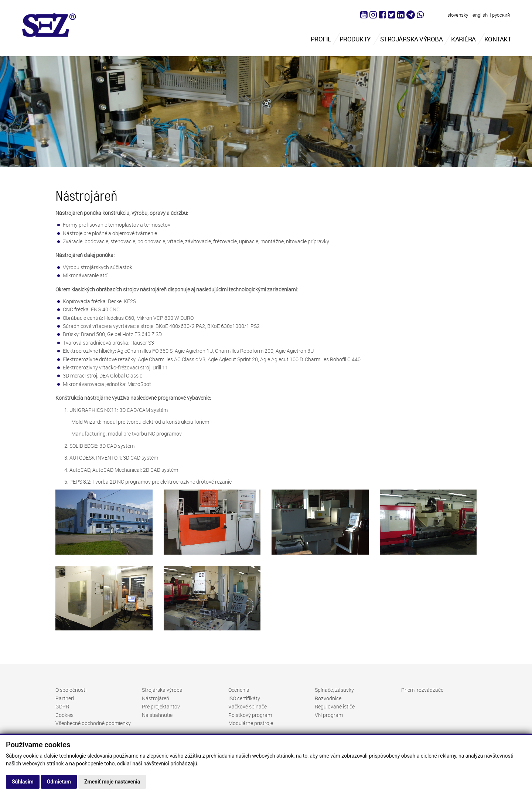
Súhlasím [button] (23, 782)
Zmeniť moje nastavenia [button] (112, 782)
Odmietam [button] (59, 782)
